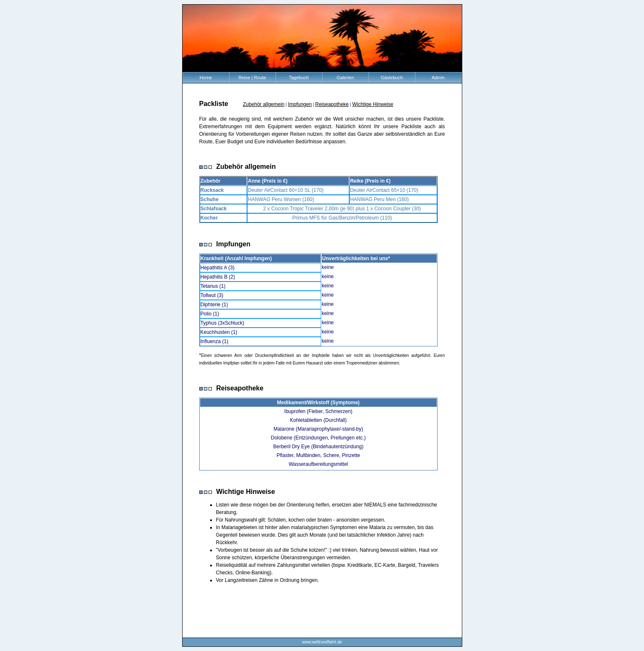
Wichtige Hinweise (373, 104)
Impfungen (300, 104)
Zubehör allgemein (264, 104)
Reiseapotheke (332, 104)
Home (206, 77)
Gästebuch (392, 77)
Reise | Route (252, 77)
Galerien (345, 77)
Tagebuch (299, 77)
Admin (438, 77)
